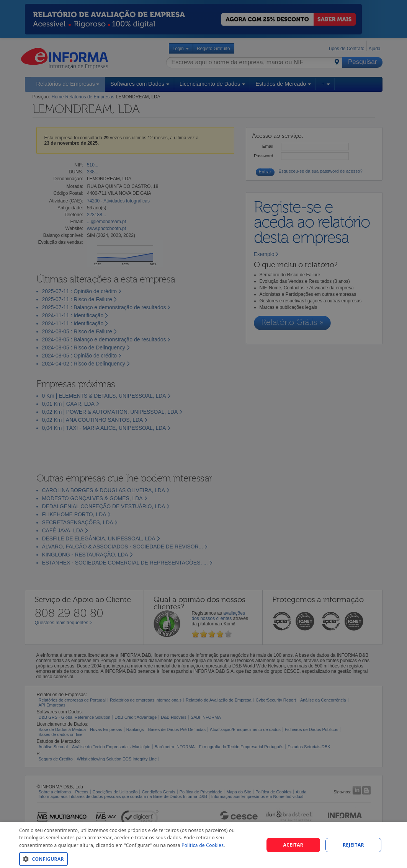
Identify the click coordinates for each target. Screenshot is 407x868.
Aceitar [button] (293, 845)
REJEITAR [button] (353, 845)
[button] (138, 859)
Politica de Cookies (203, 845)
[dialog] (203, 845)
